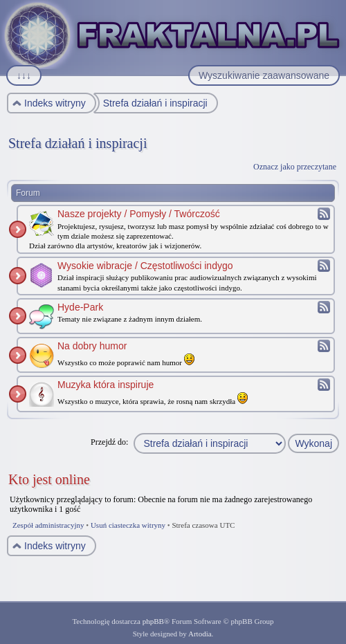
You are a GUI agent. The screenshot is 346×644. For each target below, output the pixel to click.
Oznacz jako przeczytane (295, 167)
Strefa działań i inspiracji (78, 143)
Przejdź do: (109, 442)
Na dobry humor (92, 346)
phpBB (153, 621)
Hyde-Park (80, 307)
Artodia (200, 634)
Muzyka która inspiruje (106, 385)
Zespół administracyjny (48, 525)
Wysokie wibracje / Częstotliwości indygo (145, 266)
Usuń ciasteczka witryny (128, 525)
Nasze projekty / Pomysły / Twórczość (139, 214)
